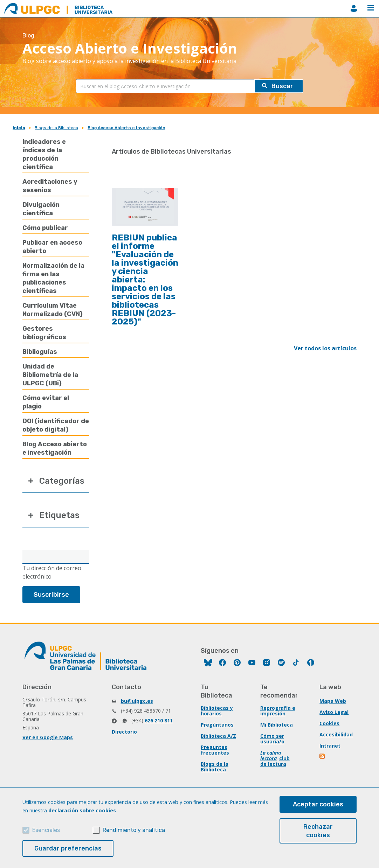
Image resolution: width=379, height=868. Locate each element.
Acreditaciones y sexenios (50, 186)
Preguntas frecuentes (215, 750)
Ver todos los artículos (325, 348)
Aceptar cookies (318, 804)
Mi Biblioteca (277, 725)
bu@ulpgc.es (137, 701)
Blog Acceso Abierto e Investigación (126, 128)
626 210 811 (159, 720)
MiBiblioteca (354, 8)
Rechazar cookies (318, 831)
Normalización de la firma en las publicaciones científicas (53, 278)
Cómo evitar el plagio (46, 402)
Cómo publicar (45, 228)
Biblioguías (40, 352)
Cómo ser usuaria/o (272, 739)
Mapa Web (333, 701)
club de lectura (275, 761)
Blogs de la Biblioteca (56, 128)
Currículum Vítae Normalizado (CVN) (53, 310)
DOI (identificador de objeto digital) (56, 425)
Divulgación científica (41, 209)
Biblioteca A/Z (218, 736)
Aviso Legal (334, 712)
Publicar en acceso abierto (52, 247)
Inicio (19, 128)
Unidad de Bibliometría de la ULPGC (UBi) (50, 375)
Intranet (330, 746)
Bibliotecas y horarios (217, 711)
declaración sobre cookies (82, 810)
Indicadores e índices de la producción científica (44, 154)
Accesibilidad (336, 734)
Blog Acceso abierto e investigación (55, 448)
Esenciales (46, 830)
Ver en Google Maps (48, 737)
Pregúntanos (217, 725)
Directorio (124, 732)
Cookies (329, 723)
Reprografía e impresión (278, 711)
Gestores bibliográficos (44, 333)
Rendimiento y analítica (134, 830)
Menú (371, 8)
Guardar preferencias (68, 848)
